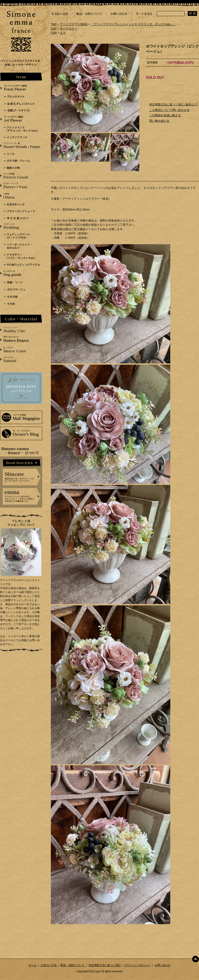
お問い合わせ (163, 965)
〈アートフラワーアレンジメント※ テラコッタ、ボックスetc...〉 (133, 24)
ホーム (33, 965)
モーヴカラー (69, 29)
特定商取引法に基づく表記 (105, 965)
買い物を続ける (159, 121)
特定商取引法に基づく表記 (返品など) (174, 104)
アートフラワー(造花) (74, 24)
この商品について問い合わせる (169, 110)
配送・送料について (73, 965)
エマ (63, 33)
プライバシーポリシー (137, 965)
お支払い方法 (49, 965)
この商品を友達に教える (165, 115)
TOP (54, 24)
